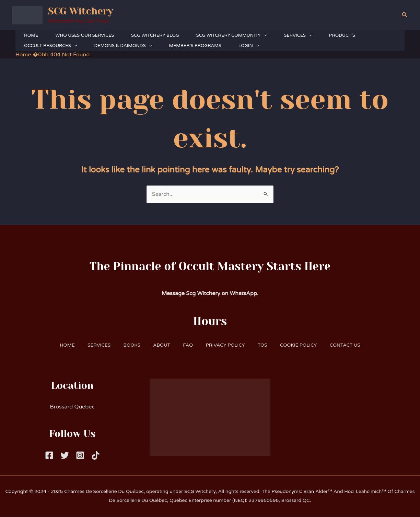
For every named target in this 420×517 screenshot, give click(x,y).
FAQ (188, 345)
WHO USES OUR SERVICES (85, 35)
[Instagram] (80, 456)
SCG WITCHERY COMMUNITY (232, 35)
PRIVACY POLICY (226, 345)
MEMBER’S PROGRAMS (195, 46)
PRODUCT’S (342, 35)
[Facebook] (49, 456)
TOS (265, 345)
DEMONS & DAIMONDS (123, 46)
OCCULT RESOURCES (50, 46)
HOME (31, 35)
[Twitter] (65, 456)
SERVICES (298, 35)
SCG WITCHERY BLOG (155, 35)
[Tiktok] (96, 456)
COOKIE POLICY (302, 345)
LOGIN (249, 46)
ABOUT (160, 345)
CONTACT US (350, 345)
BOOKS (129, 345)
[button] (405, 15)
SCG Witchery (81, 11)
